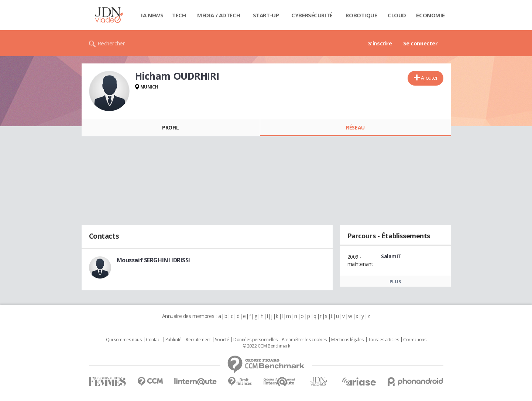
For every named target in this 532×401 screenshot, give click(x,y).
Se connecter (421, 43)
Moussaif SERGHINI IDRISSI (154, 260)
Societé (222, 340)
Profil (170, 127)
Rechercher (111, 43)
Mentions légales (347, 340)
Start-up (266, 15)
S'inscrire (380, 43)
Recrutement (198, 340)
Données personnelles (255, 340)
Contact (153, 340)
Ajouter (429, 78)
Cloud (397, 15)
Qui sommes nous (124, 340)
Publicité (174, 340)
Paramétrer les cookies (304, 340)
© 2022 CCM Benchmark (266, 346)
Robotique (361, 15)
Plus (395, 281)
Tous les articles (384, 340)
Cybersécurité (312, 15)
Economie (430, 15)
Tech (179, 15)
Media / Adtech (219, 15)
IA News (152, 15)
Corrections (415, 340)
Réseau (355, 127)
